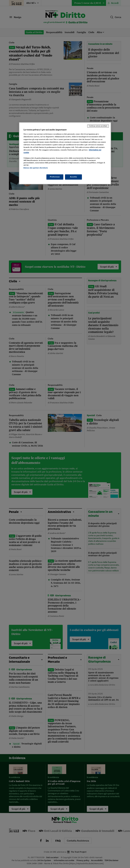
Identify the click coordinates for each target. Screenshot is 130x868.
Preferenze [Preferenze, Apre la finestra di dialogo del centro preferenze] (55, 177)
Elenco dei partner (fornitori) (36, 168)
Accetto (73, 177)
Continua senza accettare (98, 126)
